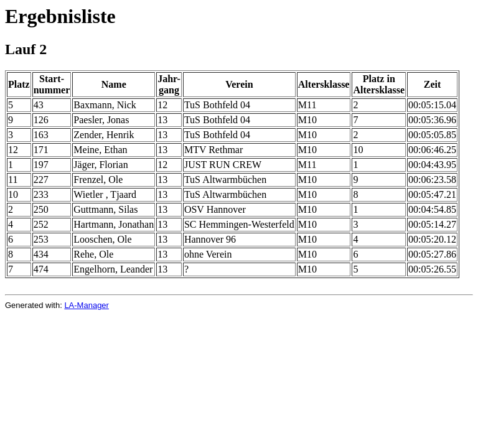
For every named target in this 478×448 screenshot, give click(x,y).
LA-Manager (87, 305)
